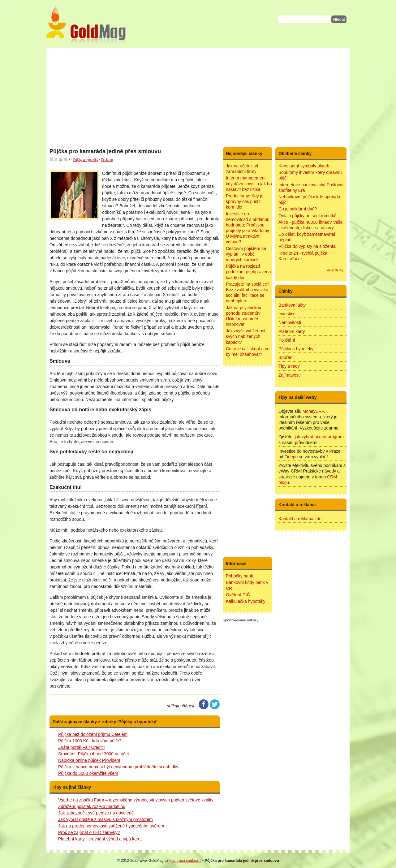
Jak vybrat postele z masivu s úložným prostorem (105, 819)
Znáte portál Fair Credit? (82, 747)
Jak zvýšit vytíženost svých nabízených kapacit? (246, 336)
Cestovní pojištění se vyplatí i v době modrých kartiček (246, 254)
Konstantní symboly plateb (304, 166)
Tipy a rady (289, 366)
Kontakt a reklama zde (300, 519)
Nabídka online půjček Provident (89, 760)
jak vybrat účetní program (319, 437)
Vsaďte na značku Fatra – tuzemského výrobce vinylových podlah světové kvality (136, 800)
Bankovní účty (292, 305)
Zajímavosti (290, 375)
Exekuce (107, 160)
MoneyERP (313, 411)
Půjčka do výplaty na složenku (308, 246)
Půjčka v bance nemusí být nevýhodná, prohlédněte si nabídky (118, 767)
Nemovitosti (290, 322)
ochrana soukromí (187, 861)
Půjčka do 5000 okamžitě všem (88, 773)
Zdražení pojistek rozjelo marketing (92, 806)
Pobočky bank (239, 576)
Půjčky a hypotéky (86, 160)
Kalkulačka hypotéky (246, 601)
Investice (287, 314)
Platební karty (292, 331)
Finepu (291, 457)
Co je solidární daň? (298, 209)
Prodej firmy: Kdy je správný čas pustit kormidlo (245, 201)
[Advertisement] (198, 97)
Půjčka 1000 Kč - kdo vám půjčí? (90, 741)
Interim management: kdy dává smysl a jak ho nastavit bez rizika (249, 184)
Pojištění (287, 340)
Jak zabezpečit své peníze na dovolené (96, 813)
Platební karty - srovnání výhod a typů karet (100, 839)
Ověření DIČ (238, 595)
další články (335, 270)
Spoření (286, 357)
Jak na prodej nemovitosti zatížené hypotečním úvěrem (111, 826)
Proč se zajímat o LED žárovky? (89, 832)
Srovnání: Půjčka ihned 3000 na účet (94, 754)
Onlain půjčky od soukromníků (308, 216)
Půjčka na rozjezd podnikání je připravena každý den (248, 272)
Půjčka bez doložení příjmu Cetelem (93, 734)
